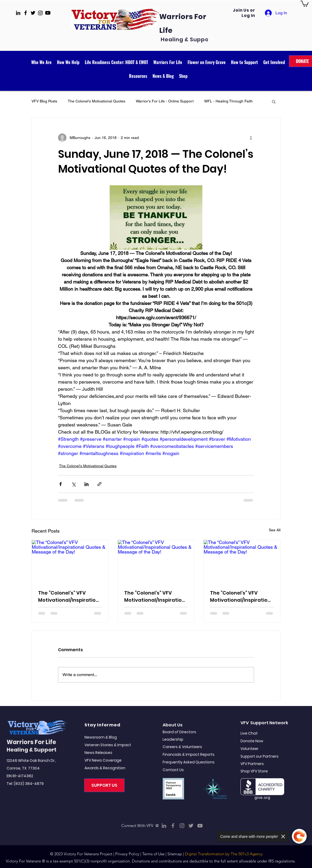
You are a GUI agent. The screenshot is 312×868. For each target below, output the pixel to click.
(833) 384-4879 (29, 784)
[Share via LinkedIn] (86, 484)
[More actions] (251, 138)
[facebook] (26, 13)
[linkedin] (18, 13)
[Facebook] (173, 826)
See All (275, 530)
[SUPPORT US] (104, 785)
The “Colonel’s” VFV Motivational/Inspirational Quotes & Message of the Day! (68, 597)
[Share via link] (99, 484)
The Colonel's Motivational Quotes (97, 101)
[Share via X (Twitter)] (73, 484)
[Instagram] (182, 826)
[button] (305, 3)
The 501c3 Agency (247, 854)
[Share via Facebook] (61, 484)
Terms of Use (153, 854)
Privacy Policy (127, 854)
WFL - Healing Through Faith (228, 101)
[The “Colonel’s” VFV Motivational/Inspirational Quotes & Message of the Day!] (70, 561)
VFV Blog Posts (44, 101)
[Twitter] (191, 826)
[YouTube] (200, 826)
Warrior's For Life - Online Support (165, 101)
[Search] (280, 68)
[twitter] (33, 13)
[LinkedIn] (164, 826)
